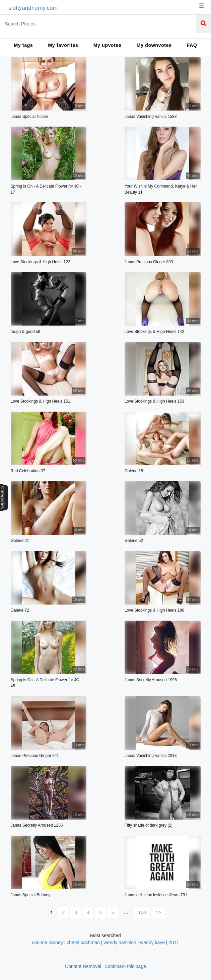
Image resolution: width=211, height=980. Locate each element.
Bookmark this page (125, 966)
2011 (174, 942)
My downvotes (154, 45)
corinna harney (47, 942)
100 (142, 912)
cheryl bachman (83, 942)
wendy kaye (152, 942)
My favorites (63, 45)
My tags (23, 45)
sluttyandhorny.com (33, 8)
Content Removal (83, 966)
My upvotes (108, 45)
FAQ (192, 45)
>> (158, 912)
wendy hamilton (120, 942)
